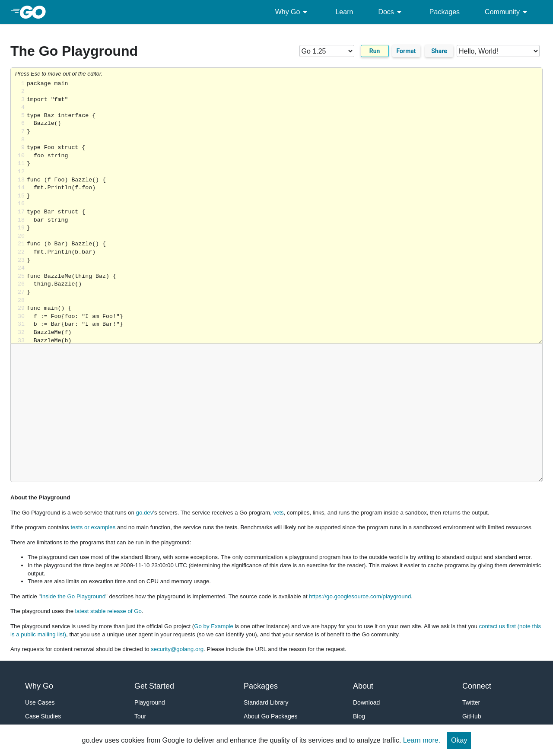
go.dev (145, 513)
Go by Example (214, 626)
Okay (459, 740)
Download (366, 702)
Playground (150, 702)
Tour (140, 716)
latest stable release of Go (108, 611)
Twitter (471, 702)
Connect (477, 686)
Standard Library (266, 702)
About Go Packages (271, 716)
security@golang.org (177, 649)
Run (375, 51)
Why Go (293, 12)
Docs (391, 12)
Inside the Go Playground (73, 596)
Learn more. (422, 740)
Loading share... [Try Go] (284, 212)
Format (406, 51)
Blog (359, 716)
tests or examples (93, 527)
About (363, 686)
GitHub (472, 716)
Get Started (154, 686)
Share (439, 51)
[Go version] (327, 51)
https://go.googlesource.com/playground (360, 596)
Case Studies (43, 716)
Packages (445, 12)
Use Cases (40, 702)
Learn (344, 12)
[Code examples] (498, 51)
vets (278, 513)
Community (507, 12)
